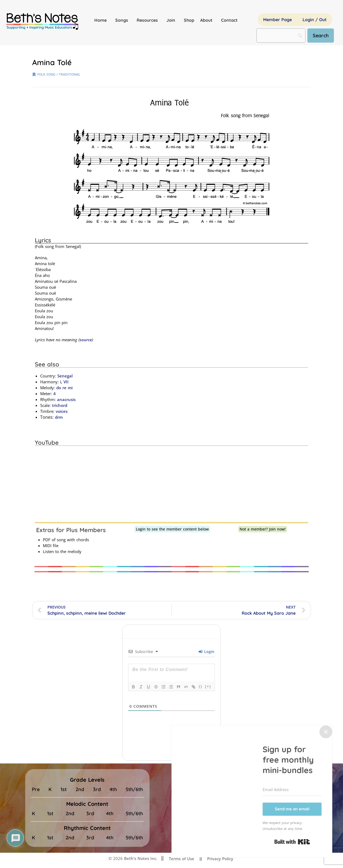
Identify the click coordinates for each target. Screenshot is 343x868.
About (208, 20)
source (86, 340)
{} (200, 686)
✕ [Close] (326, 732)
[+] (208, 686)
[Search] (321, 36)
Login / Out (315, 20)
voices (62, 411)
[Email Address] (292, 790)
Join (172, 20)
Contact (229, 20)
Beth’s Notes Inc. (140, 858)
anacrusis (66, 399)
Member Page (277, 20)
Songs (123, 20)
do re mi (64, 388)
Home (102, 20)
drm (59, 417)
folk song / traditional (59, 74)
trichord (60, 405)
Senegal (65, 376)
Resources (149, 20)
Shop (189, 20)
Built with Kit (292, 842)
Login (206, 652)
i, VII (64, 382)
